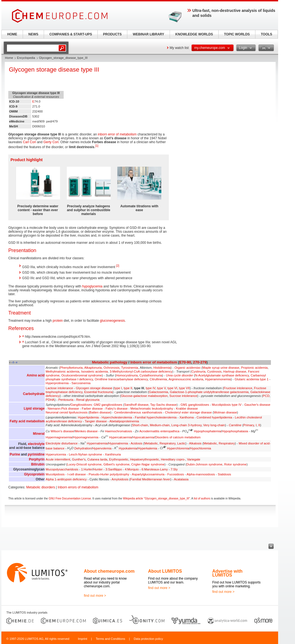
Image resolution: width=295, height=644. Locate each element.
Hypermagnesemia (59, 437)
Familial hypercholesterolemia (156, 417)
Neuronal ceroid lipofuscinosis (67, 412)
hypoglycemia (92, 286)
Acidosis (136, 443)
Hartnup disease (235, 371)
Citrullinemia (158, 379)
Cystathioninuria (151, 375)
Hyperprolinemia (57, 383)
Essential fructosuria (98, 392)
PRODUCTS (112, 34)
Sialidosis (224, 474)
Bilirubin (38, 464)
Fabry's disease (117, 409)
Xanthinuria (113, 454)
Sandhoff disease (136, 405)
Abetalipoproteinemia (124, 421)
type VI (172, 388)
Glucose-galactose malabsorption (144, 396)
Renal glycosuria (88, 400)
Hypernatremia (97, 443)
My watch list (179, 48)
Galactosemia (159, 392)
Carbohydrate (34, 394)
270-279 (200, 362)
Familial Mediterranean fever (150, 479)
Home (9, 58)
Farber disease (92, 409)
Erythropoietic (119, 459)
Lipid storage (34, 409)
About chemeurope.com (109, 571)
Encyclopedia (26, 58)
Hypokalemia (128, 448)
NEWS (33, 34)
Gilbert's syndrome (116, 464)
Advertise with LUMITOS (227, 573)
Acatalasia (181, 479)
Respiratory (168, 443)
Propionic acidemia (254, 368)
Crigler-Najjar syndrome (148, 464)
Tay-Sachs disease (164, 405)
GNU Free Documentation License (70, 498)
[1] (97, 146)
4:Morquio (132, 469)
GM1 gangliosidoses (195, 405)
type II (128, 388)
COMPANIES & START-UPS (71, 34)
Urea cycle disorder (179, 375)
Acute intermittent (58, 459)
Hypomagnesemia (86, 437)
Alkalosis (195, 443)
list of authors (202, 498)
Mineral (39, 434)
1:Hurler (87, 469)
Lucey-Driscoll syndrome (84, 464)
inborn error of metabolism (117, 134)
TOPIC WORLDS (237, 34)
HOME (12, 34)
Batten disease (100, 412)
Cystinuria (199, 371)
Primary (249, 425)
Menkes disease (86, 431)
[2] (117, 266)
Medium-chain (160, 425)
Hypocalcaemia (143, 437)
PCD (266, 396)
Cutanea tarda (97, 459)
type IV (151, 388)
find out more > (95, 596)
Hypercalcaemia (120, 437)
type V (161, 388)
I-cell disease (77, 474)
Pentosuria (66, 400)
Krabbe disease (187, 409)
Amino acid (36, 375)
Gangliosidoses (81, 405)
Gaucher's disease (257, 405)
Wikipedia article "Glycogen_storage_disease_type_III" (156, 498)
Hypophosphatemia (208, 431)
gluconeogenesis (112, 321)
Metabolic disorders (41, 487)
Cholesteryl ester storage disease (188, 412)
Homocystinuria (127, 375)
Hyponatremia (118, 443)
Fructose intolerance (238, 388)
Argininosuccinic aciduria (186, 379)
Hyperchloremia (178, 448)
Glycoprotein (34, 474)
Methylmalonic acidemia (63, 371)
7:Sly (174, 469)
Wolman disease (225, 412)
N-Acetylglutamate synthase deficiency (222, 375)
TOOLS (266, 34)
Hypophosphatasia (235, 431)
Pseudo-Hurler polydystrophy (109, 474)
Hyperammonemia (218, 379)
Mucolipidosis (55, 474)
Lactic (181, 443)
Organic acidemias (187, 368)
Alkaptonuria (93, 368)
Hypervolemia (102, 448)
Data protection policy (148, 639)
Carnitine (235, 425)
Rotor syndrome (235, 464)
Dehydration (83, 448)
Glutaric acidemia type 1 (252, 379)
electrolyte (36, 444)
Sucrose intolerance (183, 396)
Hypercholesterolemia (117, 417)
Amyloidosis (120, 479)
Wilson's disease (62, 431)
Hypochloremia (201, 448)
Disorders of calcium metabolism (178, 437)
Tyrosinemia (130, 368)
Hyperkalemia (147, 448)
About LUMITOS (165, 571)
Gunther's (79, 459)
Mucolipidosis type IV (227, 405)
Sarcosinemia (81, 383)
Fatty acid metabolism (27, 421)
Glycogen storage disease (94, 388)
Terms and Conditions (110, 639)
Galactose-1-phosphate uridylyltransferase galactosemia (209, 392)
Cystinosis (214, 371)
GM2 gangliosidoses (108, 405)
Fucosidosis (175, 474)
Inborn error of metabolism (154, 362)
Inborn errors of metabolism (78, 487)
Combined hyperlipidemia (214, 417)
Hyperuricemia (56, 454)
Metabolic (101, 362)
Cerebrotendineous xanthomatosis (138, 412)
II (259, 425)
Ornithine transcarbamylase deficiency (121, 379)
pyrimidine (36, 454)
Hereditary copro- (173, 459)
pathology (119, 362)
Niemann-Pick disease (63, 409)
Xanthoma (187, 417)
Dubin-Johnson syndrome (205, 464)
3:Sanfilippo (114, 469)
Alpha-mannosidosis (201, 474)
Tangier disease (96, 421)
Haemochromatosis (118, 431)
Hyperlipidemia (88, 417)
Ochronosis (112, 368)
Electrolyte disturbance (62, 443)
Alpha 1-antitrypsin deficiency (66, 479)
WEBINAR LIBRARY (149, 34)
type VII (184, 388)
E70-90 (185, 362)
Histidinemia (162, 368)
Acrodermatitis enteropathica (159, 431)
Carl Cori (29, 142)
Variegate (194, 459)
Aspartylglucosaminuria (148, 474)
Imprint (82, 639)
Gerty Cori (51, 142)
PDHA (50, 400)
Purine (15, 454)
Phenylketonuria (71, 368)
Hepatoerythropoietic (145, 459)
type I (118, 388)
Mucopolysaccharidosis (62, 469)
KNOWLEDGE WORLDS (194, 34)
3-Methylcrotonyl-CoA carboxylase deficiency (141, 371)
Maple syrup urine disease (221, 368)
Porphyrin (37, 459)
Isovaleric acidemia (95, 371)
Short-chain (140, 425)
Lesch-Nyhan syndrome (86, 454)
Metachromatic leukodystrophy (152, 409)
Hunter (98, 469)
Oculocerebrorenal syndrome (81, 375)
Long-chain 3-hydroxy (186, 425)
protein (58, 321)
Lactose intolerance (59, 388)
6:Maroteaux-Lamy (155, 469)
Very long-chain (214, 425)
